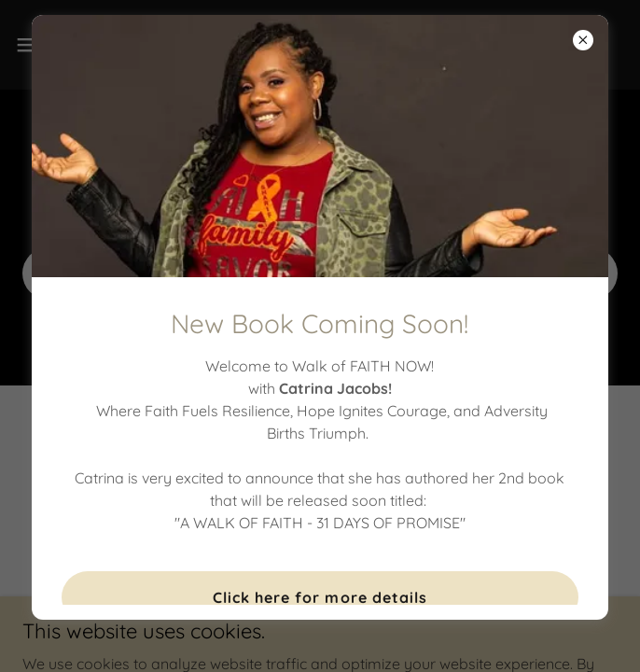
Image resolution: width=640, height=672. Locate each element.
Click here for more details (320, 597)
